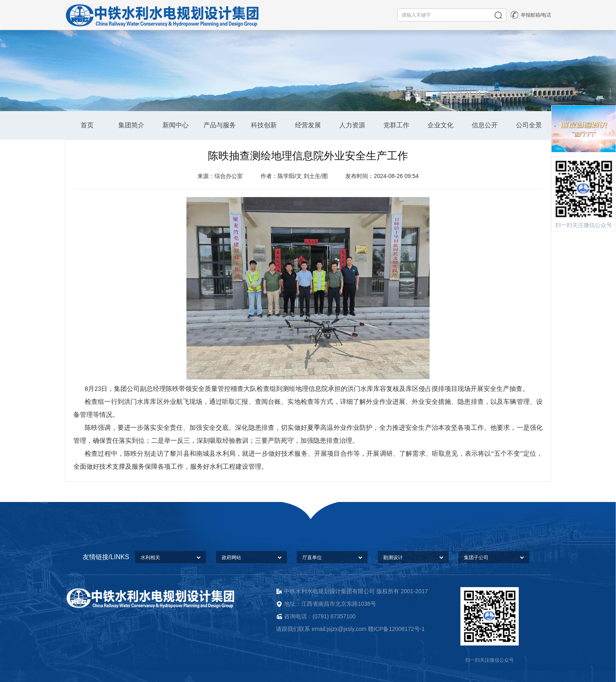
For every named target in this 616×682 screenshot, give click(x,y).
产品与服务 (220, 125)
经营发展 (308, 125)
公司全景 (529, 125)
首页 (87, 125)
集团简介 (131, 125)
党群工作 (396, 125)
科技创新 (264, 125)
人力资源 (352, 125)
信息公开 (485, 125)
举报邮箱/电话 (536, 15)
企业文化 (441, 125)
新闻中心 (175, 125)
